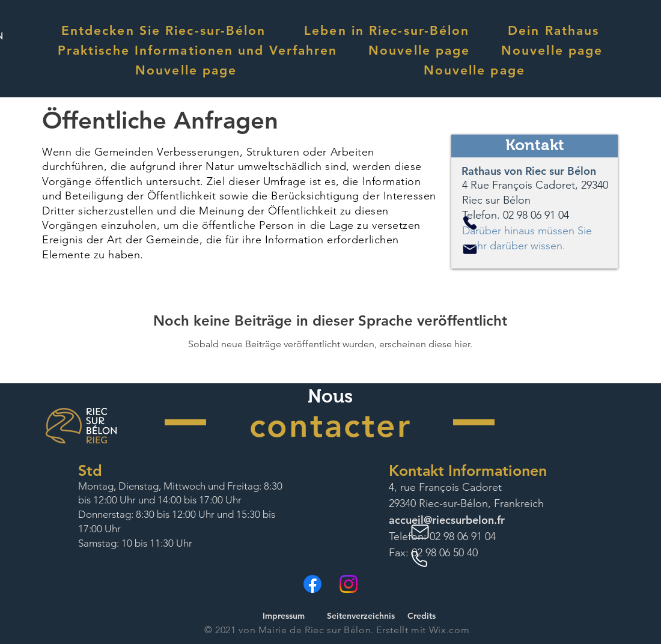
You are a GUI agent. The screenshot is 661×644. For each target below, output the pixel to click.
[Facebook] (312, 584)
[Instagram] (349, 584)
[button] (163, 30)
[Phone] (470, 223)
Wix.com (449, 630)
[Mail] (470, 249)
